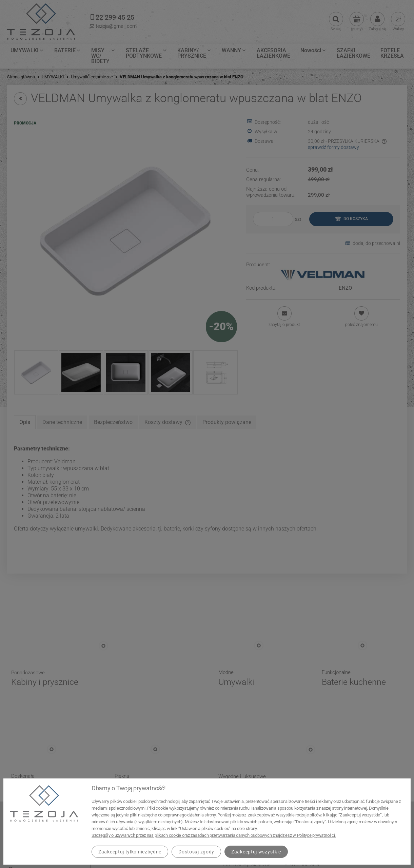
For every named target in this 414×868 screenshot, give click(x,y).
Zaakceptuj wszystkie (256, 852)
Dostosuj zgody (196, 852)
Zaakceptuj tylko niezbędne (130, 852)
